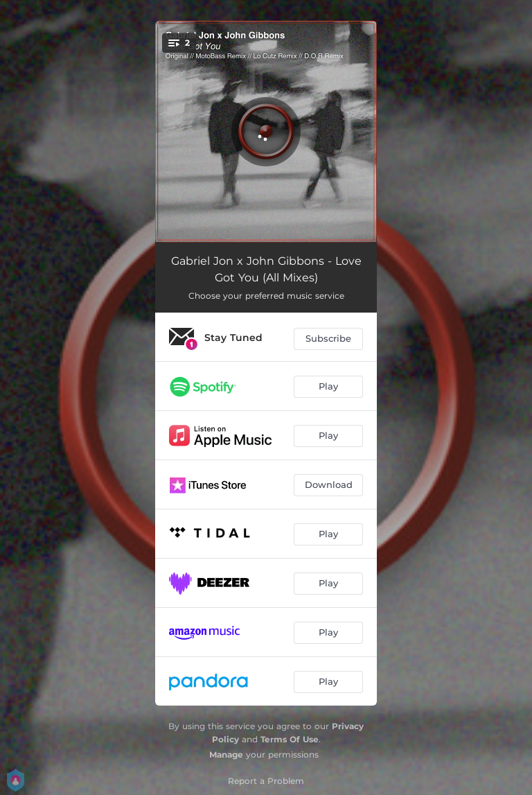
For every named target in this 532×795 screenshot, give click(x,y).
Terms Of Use (290, 739)
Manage (226, 754)
